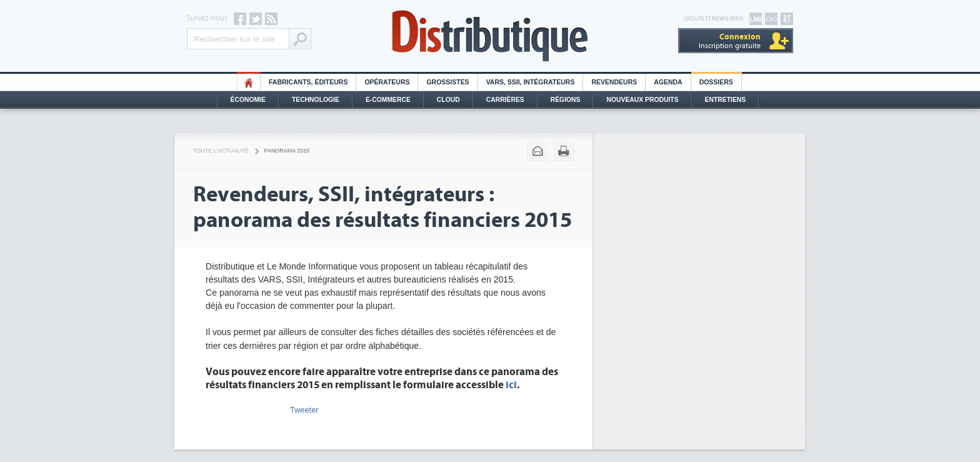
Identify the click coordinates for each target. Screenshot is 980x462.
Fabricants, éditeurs (308, 82)
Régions (566, 100)
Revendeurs (614, 82)
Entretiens (726, 100)
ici (511, 385)
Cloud (448, 100)
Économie (248, 100)
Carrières (505, 100)
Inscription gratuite (730, 41)
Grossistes (447, 82)
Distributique (490, 36)
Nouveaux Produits (642, 100)
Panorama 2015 (287, 151)
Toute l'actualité (221, 151)
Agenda (668, 82)
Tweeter (304, 410)
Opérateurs (387, 82)
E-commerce (388, 100)
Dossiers (716, 82)
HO (249, 82)
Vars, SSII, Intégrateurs (531, 82)
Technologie (316, 100)
